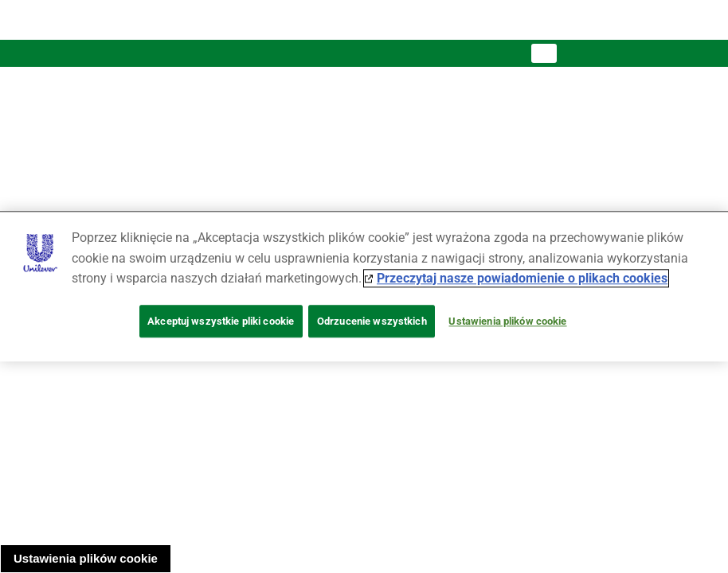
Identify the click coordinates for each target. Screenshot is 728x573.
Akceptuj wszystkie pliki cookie (221, 321)
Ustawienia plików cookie (86, 558)
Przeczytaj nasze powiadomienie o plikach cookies (522, 279)
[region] (364, 286)
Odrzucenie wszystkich (372, 321)
